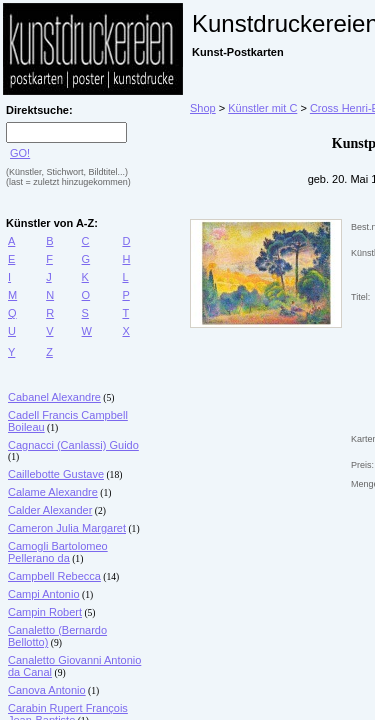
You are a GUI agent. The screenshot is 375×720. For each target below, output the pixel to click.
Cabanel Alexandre (54, 397)
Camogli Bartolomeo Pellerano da (58, 552)
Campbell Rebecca (54, 576)
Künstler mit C (262, 108)
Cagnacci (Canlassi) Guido (73, 445)
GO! (20, 153)
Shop (203, 108)
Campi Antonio (44, 594)
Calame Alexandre (53, 492)
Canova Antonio (47, 690)
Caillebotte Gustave (56, 474)
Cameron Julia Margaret (67, 528)
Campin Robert (45, 612)
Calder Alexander (50, 510)
